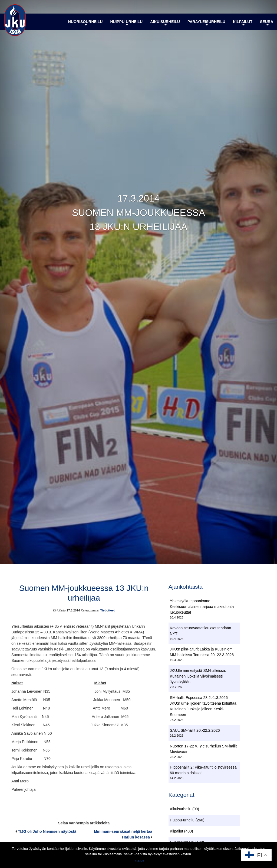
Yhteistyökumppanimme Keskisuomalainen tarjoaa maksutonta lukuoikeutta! (202, 607)
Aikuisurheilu (165, 22)
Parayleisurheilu (206, 22)
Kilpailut (243, 22)
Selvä (140, 861)
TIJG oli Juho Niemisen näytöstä (47, 831)
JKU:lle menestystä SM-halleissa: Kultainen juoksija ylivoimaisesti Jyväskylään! (198, 676)
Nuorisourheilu (85, 22)
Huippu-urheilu (126, 22)
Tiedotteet (107, 610)
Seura (267, 22)
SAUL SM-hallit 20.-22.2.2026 (195, 730)
